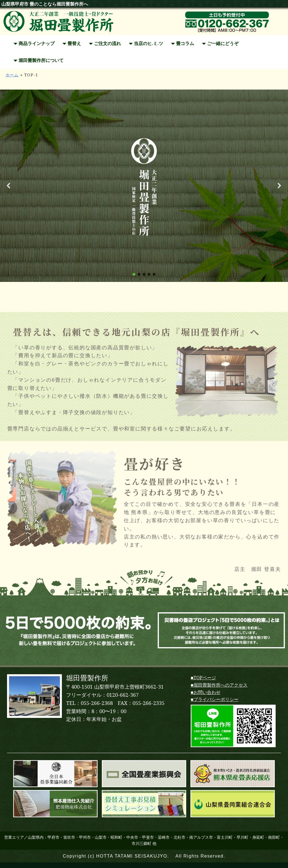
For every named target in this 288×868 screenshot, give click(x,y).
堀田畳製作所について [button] (39, 60)
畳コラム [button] (183, 44)
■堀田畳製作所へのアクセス (219, 685)
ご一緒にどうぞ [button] (220, 44)
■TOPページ (203, 678)
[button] (9, 186)
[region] (144, 186)
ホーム (12, 75)
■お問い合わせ (206, 692)
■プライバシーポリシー (215, 699)
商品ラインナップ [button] (34, 44)
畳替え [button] (72, 44)
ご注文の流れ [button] (105, 44)
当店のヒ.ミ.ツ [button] (146, 44)
